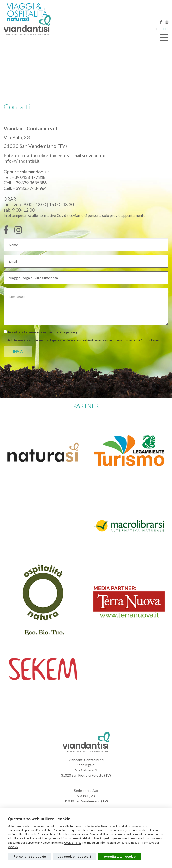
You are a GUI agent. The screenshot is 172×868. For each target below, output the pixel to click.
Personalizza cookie (30, 857)
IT (158, 29)
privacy (72, 332)
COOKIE (13, 847)
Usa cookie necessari (74, 857)
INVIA (18, 351)
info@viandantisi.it (22, 161)
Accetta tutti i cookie (120, 857)
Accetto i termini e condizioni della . (41, 332)
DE (165, 29)
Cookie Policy (73, 843)
